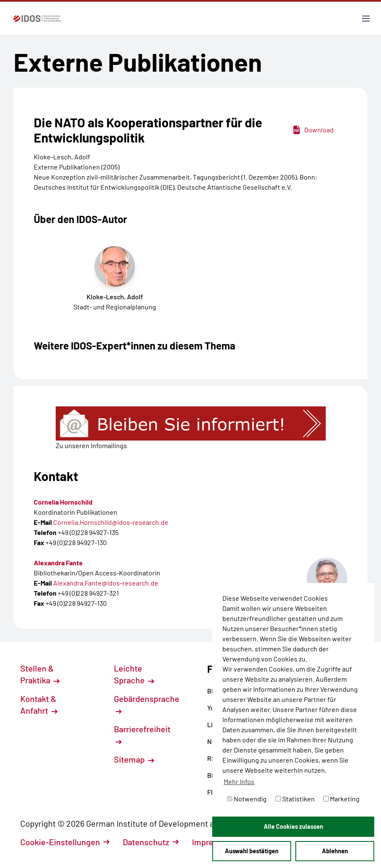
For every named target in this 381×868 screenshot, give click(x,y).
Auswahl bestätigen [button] (252, 851)
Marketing (341, 799)
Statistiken (295, 799)
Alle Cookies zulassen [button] (293, 826)
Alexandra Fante (58, 563)
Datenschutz (151, 842)
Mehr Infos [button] (239, 781)
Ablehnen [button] (335, 851)
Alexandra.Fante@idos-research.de (106, 583)
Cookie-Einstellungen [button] (65, 842)
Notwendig (247, 799)
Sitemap (134, 759)
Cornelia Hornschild (63, 502)
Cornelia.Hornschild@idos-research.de (111, 522)
